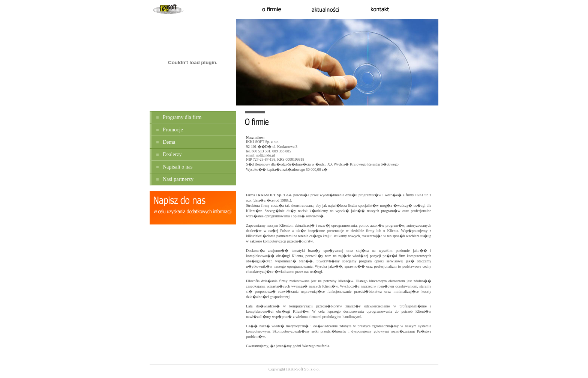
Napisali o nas (178, 167)
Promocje (173, 130)
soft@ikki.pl (266, 155)
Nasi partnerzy (178, 179)
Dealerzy (172, 154)
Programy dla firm (182, 117)
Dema (169, 142)
